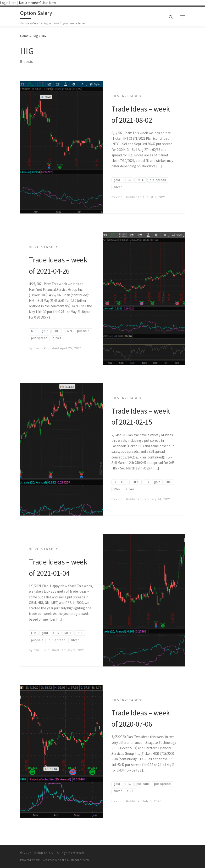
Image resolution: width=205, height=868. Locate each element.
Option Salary (43, 853)
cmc (119, 197)
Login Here (8, 3)
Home (24, 36)
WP (38, 860)
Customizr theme (78, 860)
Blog (35, 36)
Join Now (49, 3)
